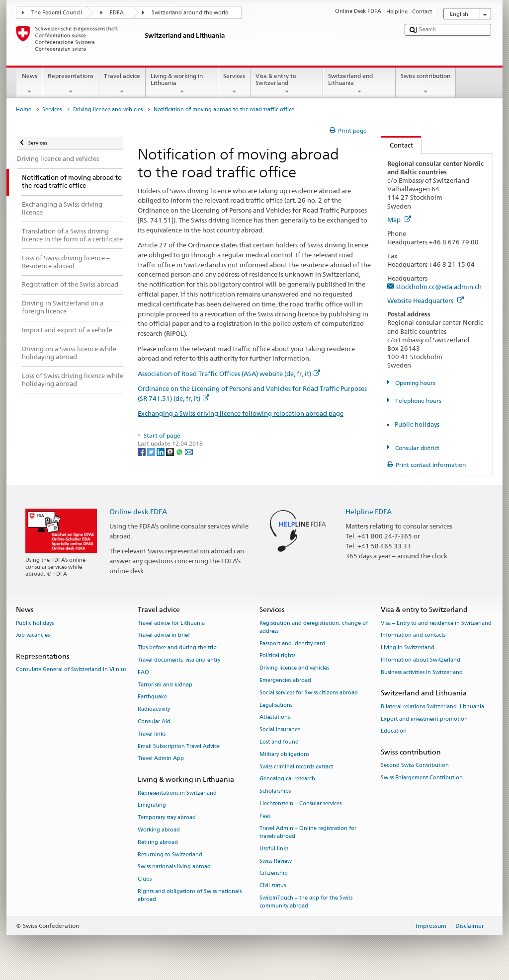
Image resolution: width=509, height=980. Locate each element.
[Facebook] (142, 451)
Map (399, 220)
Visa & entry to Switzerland (287, 84)
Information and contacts (413, 636)
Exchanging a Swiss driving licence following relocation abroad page (241, 413)
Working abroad (159, 830)
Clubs (145, 879)
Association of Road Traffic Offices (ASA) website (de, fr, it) (229, 374)
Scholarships (275, 792)
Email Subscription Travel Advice (179, 746)
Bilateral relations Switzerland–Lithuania (432, 707)
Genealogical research (287, 779)
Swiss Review (276, 861)
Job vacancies (33, 636)
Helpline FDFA (369, 511)
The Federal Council (57, 13)
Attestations (275, 717)
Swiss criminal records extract (296, 767)
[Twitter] (152, 451)
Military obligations (284, 754)
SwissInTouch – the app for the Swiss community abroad (306, 902)
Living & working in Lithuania (182, 84)
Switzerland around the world (190, 13)
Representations (70, 84)
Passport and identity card (292, 643)
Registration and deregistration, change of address (314, 627)
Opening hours (415, 383)
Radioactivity (154, 710)
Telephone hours (418, 401)
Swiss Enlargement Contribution (422, 778)
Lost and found (279, 742)
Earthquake (152, 697)
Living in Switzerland (408, 648)
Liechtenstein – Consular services (300, 804)
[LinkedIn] (161, 451)
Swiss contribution (426, 84)
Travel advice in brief (164, 636)
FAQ (143, 672)
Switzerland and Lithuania (359, 84)
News (29, 84)
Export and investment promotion (424, 719)
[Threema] (171, 451)
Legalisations (276, 705)
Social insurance (280, 730)
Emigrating (152, 805)
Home (24, 110)
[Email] (189, 451)
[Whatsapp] (180, 451)
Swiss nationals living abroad (174, 867)
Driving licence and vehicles (108, 110)
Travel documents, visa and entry (179, 660)
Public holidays (417, 424)
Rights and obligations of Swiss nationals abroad (190, 895)
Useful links (274, 849)
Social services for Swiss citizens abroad (309, 693)
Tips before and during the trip (177, 648)
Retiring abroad (158, 842)
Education (394, 731)
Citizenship (274, 873)
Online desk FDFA (138, 511)
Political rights (277, 656)
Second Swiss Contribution (415, 766)
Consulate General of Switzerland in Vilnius (71, 670)
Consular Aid (154, 721)
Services (234, 84)
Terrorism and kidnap (165, 685)
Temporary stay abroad (167, 818)
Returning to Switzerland (170, 855)
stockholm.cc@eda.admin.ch (439, 287)
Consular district (417, 448)
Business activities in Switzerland (422, 672)
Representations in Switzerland (177, 793)
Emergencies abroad (285, 680)
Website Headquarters (425, 301)
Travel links (152, 734)
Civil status (273, 886)
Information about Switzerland (421, 660)
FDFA (117, 13)
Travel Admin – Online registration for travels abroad (308, 832)
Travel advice (122, 84)
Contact (397, 145)
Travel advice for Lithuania (171, 623)
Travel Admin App (161, 759)
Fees (265, 816)
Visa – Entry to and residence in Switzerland (436, 623)
